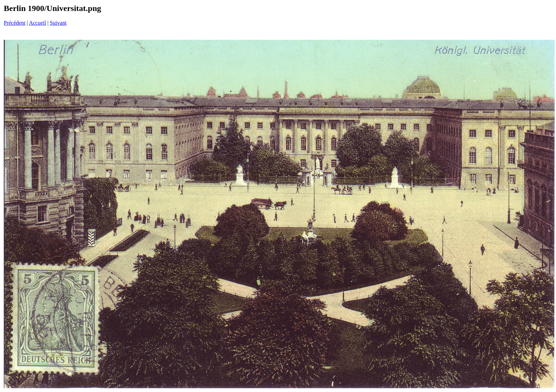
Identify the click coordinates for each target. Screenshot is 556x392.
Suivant (58, 23)
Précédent (15, 23)
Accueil (37, 23)
